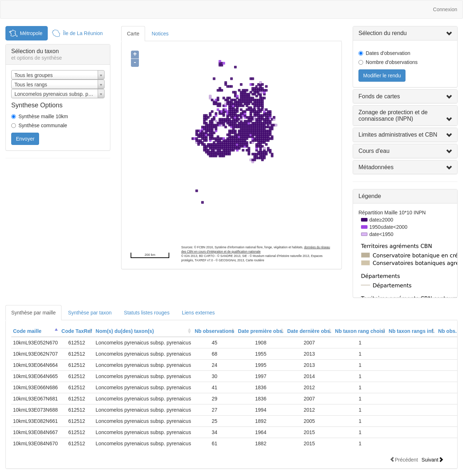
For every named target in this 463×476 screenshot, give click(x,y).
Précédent (404, 460)
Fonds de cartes (379, 96)
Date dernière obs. (309, 331)
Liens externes (198, 313)
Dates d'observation (388, 53)
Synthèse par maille (33, 313)
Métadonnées (376, 167)
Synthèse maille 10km (43, 116)
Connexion (445, 9)
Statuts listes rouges (147, 313)
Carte (133, 34)
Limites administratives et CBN (398, 135)
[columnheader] (35, 331)
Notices (160, 34)
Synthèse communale (43, 125)
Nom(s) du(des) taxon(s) (125, 331)
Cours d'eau (374, 151)
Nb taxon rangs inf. (412, 331)
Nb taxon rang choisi (360, 331)
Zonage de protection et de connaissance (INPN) (393, 115)
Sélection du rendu (383, 33)
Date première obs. (261, 331)
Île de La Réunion (83, 33)
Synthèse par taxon (90, 313)
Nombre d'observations (392, 62)
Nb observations (214, 331)
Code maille (27, 331)
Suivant (432, 460)
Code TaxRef (77, 331)
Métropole (31, 33)
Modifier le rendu (382, 76)
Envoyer (25, 139)
